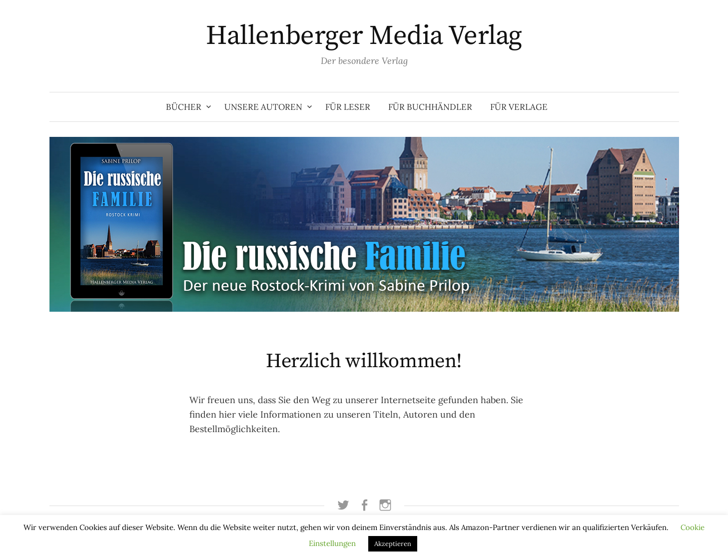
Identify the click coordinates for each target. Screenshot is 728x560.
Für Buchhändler (430, 107)
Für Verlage (519, 107)
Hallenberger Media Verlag (364, 36)
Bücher (184, 107)
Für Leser (348, 107)
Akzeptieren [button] (393, 544)
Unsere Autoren (263, 107)
